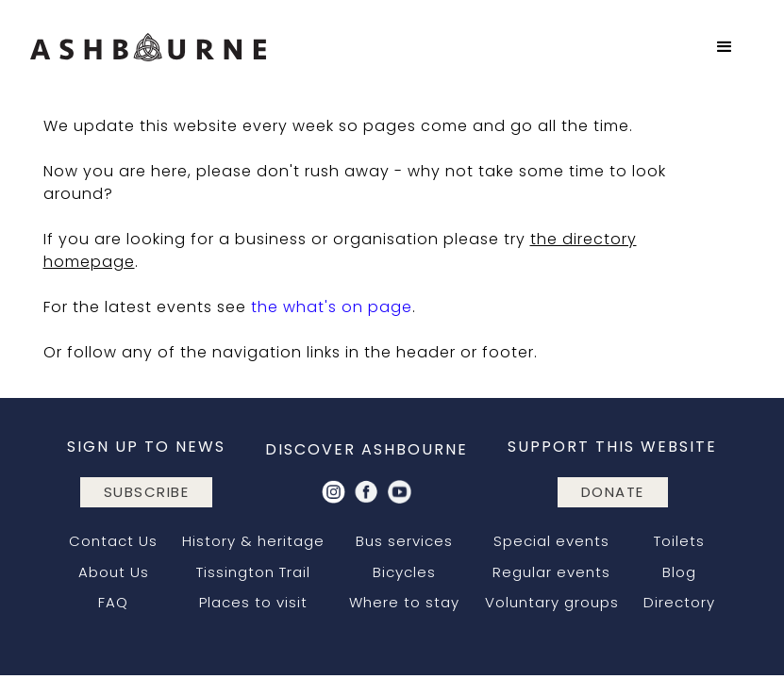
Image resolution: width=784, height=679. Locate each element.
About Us (114, 572)
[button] (725, 47)
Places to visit (253, 602)
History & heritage (253, 541)
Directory (679, 602)
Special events (551, 541)
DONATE (613, 492)
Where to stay (404, 602)
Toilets (679, 541)
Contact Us (113, 541)
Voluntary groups (552, 602)
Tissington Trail (253, 572)
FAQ (113, 602)
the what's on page (332, 307)
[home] (148, 47)
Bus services (404, 541)
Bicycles (404, 572)
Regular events (551, 572)
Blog (679, 572)
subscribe (147, 492)
